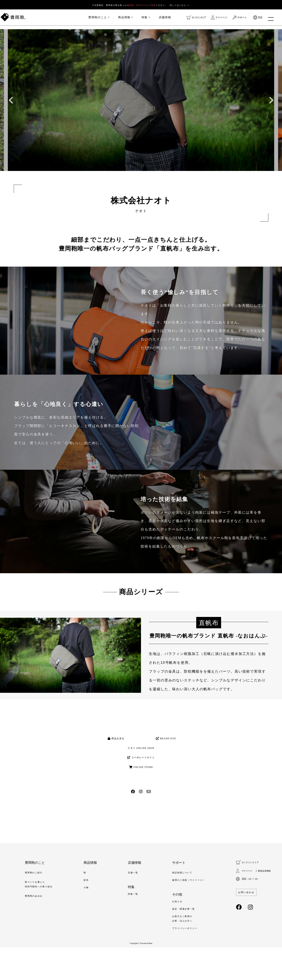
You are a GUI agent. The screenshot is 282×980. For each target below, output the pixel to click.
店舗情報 (165, 19)
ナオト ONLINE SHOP (141, 757)
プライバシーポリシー (184, 960)
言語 (260, 19)
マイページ (221, 19)
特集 (145, 19)
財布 (90, 907)
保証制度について (180, 899)
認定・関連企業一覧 (182, 938)
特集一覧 (134, 921)
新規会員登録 (264, 897)
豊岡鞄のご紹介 (36, 899)
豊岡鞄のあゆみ (36, 925)
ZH (256, 905)
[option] (141, 100)
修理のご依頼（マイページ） (188, 907)
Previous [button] (11, 100)
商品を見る (116, 741)
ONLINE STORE (141, 790)
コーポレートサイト (141, 774)
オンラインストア (199, 19)
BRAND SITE (167, 741)
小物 (90, 916)
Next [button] (271, 100)
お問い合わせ (247, 918)
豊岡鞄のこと (98, 19)
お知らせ (174, 930)
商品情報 (124, 19)
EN (250, 905)
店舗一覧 (134, 899)
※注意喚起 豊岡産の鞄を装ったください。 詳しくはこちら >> (141, 5)
